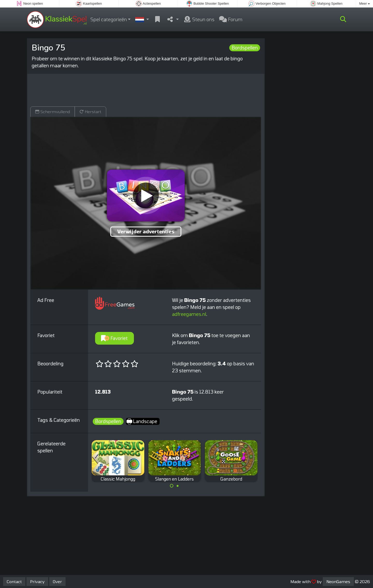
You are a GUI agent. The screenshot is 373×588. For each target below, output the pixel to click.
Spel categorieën (109, 19)
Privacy (37, 581)
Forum (231, 19)
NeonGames (338, 581)
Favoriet (114, 338)
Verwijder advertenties (146, 231)
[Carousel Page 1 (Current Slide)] (172, 486)
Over (57, 581)
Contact (14, 581)
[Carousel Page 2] (177, 486)
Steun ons (199, 19)
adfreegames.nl (189, 314)
